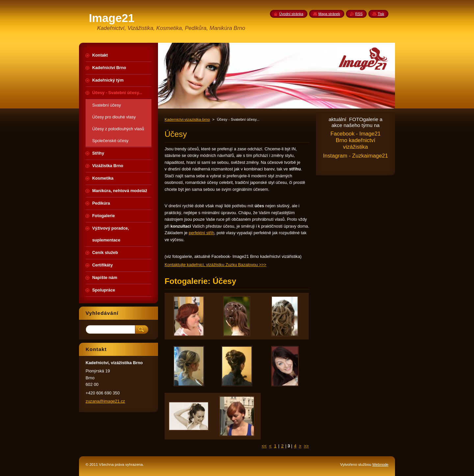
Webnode (380, 464)
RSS (359, 14)
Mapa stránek (329, 14)
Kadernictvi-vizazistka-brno (187, 119)
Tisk (381, 14)
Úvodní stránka (291, 14)
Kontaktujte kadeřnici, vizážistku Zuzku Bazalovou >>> (215, 265)
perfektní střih (201, 233)
